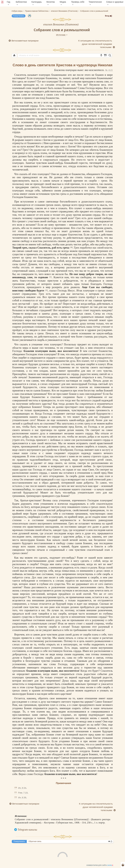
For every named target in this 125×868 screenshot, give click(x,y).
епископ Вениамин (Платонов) (61, 24)
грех (15, 156)
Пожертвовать (19, 16)
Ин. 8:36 (22, 797)
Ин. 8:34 (22, 788)
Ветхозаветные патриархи (25, 41)
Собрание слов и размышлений (62, 30)
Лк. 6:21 (109, 70)
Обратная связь (35, 841)
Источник (62, 35)
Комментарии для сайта (19, 866)
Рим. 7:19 (23, 793)
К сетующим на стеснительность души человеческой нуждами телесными (95, 44)
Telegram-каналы (27, 830)
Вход (109, 16)
